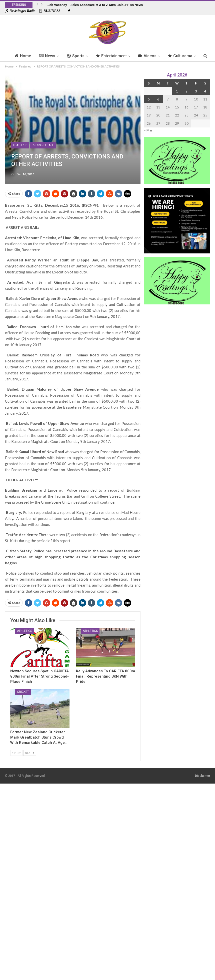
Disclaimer (202, 776)
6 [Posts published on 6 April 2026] (158, 99)
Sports (82, 56)
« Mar (148, 130)
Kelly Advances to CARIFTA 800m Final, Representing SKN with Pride (105, 676)
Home (28, 56)
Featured (20, 145)
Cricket (23, 692)
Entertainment (119, 56)
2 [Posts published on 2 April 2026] (186, 91)
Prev (16, 753)
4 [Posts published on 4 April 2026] (205, 91)
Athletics (24, 631)
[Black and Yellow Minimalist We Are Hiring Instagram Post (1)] (177, 220)
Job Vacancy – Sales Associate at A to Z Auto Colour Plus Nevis (95, 5)
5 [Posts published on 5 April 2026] (149, 99)
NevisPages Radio (20, 11)
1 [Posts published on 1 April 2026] (177, 91)
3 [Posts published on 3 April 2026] (196, 91)
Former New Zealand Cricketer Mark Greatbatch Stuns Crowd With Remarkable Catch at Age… (39, 737)
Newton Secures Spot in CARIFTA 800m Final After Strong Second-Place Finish (39, 676)
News (53, 56)
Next (30, 753)
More (182, 56)
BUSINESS (50, 11)
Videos (156, 56)
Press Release (43, 145)
